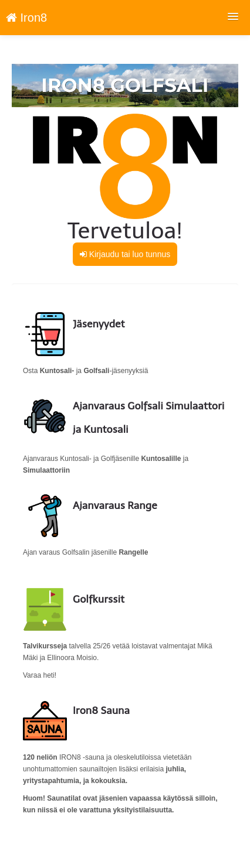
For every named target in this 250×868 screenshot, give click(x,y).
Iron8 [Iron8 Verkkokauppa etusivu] (26, 18)
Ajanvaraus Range (115, 505)
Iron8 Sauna (101, 710)
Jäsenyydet (99, 324)
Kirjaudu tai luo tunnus (125, 254)
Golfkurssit (99, 599)
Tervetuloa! (125, 231)
